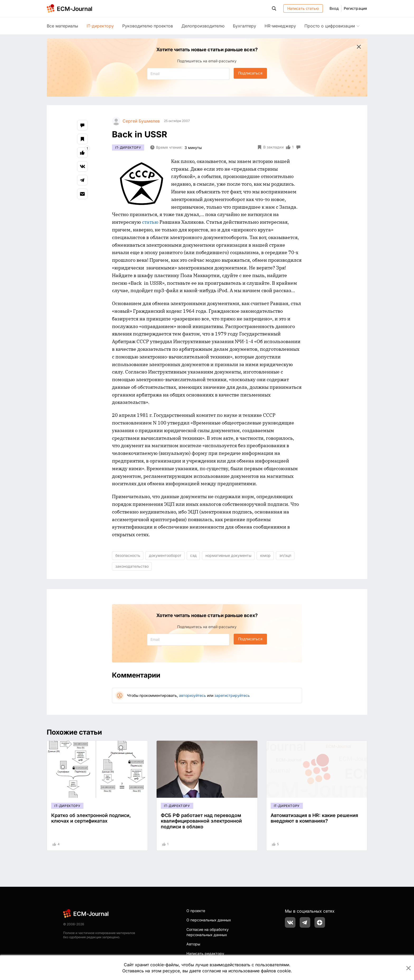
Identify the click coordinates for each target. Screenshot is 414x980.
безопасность (128, 555)
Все (62, 26)
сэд (193, 555)
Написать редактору (205, 953)
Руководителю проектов (148, 26)
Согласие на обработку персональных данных (208, 932)
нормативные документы (228, 555)
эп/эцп (285, 555)
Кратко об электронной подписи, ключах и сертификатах (91, 818)
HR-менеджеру (280, 26)
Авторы (193, 944)
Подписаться (250, 73)
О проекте (196, 911)
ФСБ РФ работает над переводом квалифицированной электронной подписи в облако (201, 821)
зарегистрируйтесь (232, 695)
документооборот (165, 555)
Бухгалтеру (244, 26)
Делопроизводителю (203, 26)
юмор (265, 555)
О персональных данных (209, 920)
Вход (334, 8)
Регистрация (355, 8)
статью (150, 222)
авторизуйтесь (192, 695)
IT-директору (100, 26)
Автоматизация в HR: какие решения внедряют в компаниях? (314, 818)
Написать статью (303, 8)
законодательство (132, 566)
